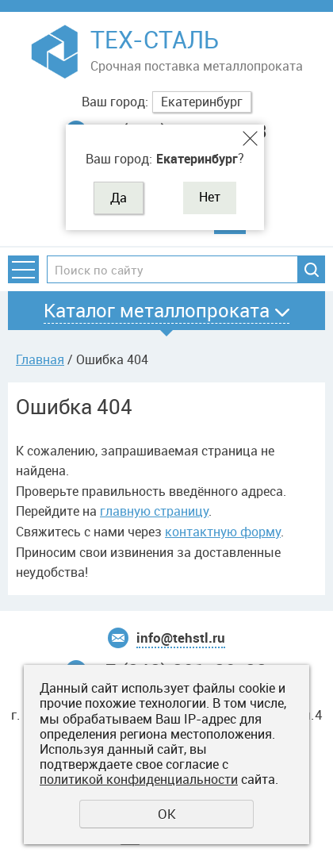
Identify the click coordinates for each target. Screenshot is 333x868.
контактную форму (223, 532)
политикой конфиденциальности (139, 779)
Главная (40, 359)
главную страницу (154, 511)
